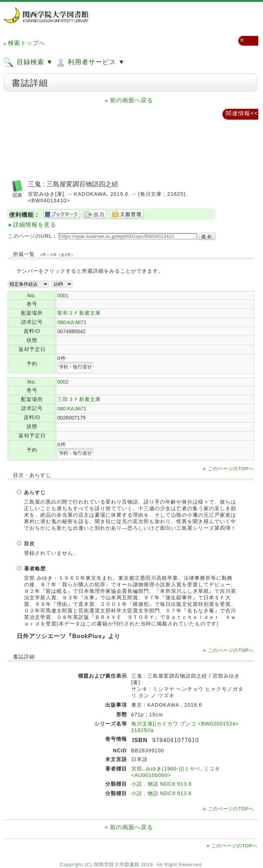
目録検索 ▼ (28, 62)
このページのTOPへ (231, 469)
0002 (63, 382)
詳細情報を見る (35, 225)
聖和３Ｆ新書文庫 (79, 313)
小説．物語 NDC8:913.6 (162, 784)
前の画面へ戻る (131, 100)
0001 (63, 295)
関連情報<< (242, 113)
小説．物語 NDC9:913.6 (162, 793)
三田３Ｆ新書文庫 (79, 399)
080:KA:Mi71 (72, 322)
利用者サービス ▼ (90, 62)
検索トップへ (26, 43)
